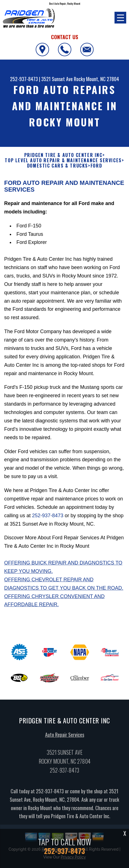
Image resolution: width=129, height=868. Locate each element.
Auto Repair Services (65, 737)
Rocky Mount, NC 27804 (96, 79)
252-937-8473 (24, 79)
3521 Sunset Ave (57, 79)
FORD (96, 166)
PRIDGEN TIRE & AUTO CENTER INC (63, 155)
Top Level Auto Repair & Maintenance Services (63, 160)
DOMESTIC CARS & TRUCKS (58, 166)
